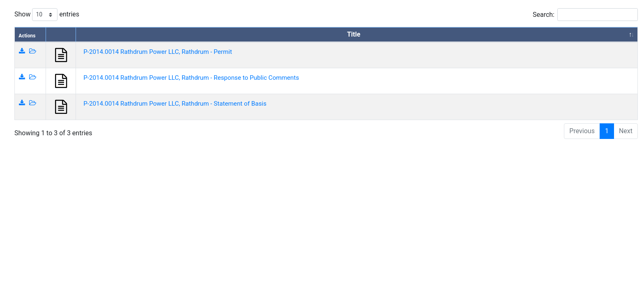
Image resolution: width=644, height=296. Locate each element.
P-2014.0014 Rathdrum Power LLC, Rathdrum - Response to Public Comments (191, 78)
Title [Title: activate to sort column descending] (354, 34)
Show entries (47, 15)
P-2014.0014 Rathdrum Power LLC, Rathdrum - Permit (158, 52)
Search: (585, 15)
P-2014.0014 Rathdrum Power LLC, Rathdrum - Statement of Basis (175, 104)
